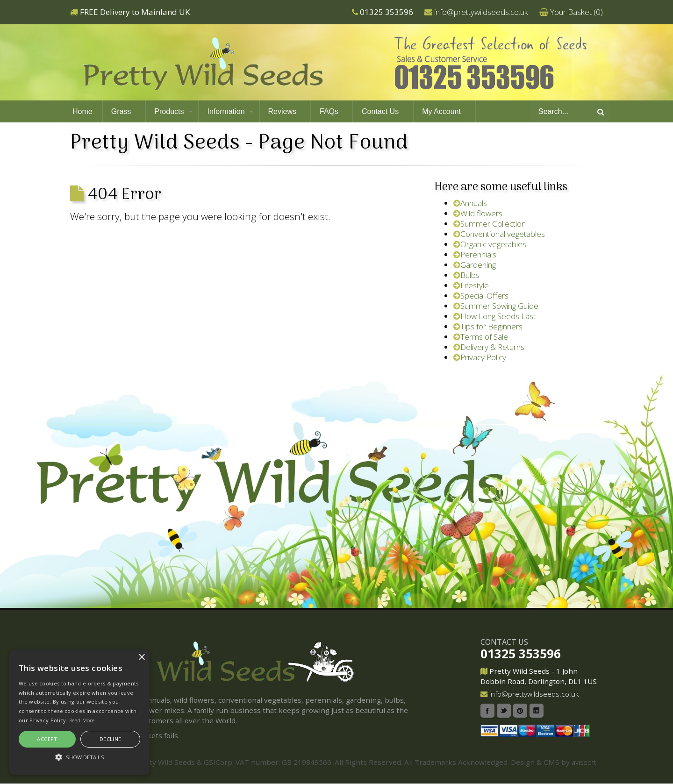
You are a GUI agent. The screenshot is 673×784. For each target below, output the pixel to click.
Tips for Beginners (488, 326)
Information (226, 111)
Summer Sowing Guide (496, 306)
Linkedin (537, 711)
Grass (121, 111)
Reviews (282, 111)
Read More (82, 720)
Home (82, 111)
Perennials (475, 254)
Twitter (504, 711)
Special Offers (481, 296)
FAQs (329, 111)
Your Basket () (576, 12)
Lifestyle (471, 285)
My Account (441, 111)
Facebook (487, 711)
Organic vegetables (490, 244)
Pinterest (520, 711)
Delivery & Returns (489, 347)
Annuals (470, 203)
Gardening (475, 265)
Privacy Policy (480, 357)
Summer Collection (490, 224)
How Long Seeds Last (494, 316)
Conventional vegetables (499, 234)
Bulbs (466, 275)
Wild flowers (478, 213)
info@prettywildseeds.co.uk (481, 12)
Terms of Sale (481, 337)
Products (169, 111)
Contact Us (380, 111)
